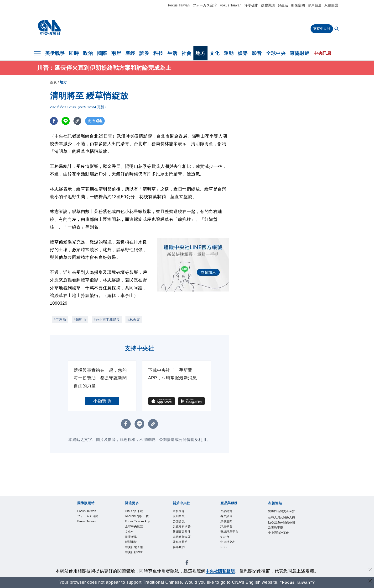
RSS (224, 550)
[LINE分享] (66, 122)
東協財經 (300, 53)
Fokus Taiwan (231, 5)
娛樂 (243, 53)
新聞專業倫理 (182, 533)
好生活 (283, 5)
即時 (74, 53)
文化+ (129, 533)
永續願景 (331, 5)
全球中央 (276, 53)
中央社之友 (229, 544)
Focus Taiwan (179, 5)
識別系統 (179, 517)
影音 (257, 53)
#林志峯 (134, 320)
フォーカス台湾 (205, 5)
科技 (158, 53)
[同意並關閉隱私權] (370, 570)
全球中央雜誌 (135, 528)
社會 (186, 53)
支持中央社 (322, 29)
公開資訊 (179, 523)
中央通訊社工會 (279, 540)
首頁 (53, 83)
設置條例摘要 (182, 528)
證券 (144, 53)
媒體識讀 (268, 5)
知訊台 (225, 539)
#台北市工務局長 (107, 320)
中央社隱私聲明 (220, 571)
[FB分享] (54, 122)
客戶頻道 (315, 5)
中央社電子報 (135, 550)
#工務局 (60, 320)
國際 (102, 53)
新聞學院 (131, 544)
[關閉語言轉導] (370, 582)
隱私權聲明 (181, 544)
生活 (172, 53)
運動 (229, 53)
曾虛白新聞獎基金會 (281, 514)
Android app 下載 (138, 517)
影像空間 (298, 5)
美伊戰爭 (55, 53)
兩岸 (116, 53)
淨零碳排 (251, 5)
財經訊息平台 (230, 533)
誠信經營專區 (182, 539)
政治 (88, 53)
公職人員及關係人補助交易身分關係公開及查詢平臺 (281, 529)
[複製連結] (78, 122)
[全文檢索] (337, 29)
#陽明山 (80, 320)
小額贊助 (102, 402)
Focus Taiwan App (138, 523)
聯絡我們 (179, 550)
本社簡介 (179, 512)
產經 (130, 53)
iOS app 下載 (135, 512)
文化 (215, 53)
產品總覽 (227, 512)
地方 (200, 53)
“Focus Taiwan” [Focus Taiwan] (296, 582)
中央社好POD (135, 555)
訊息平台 (227, 528)
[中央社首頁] (49, 28)
